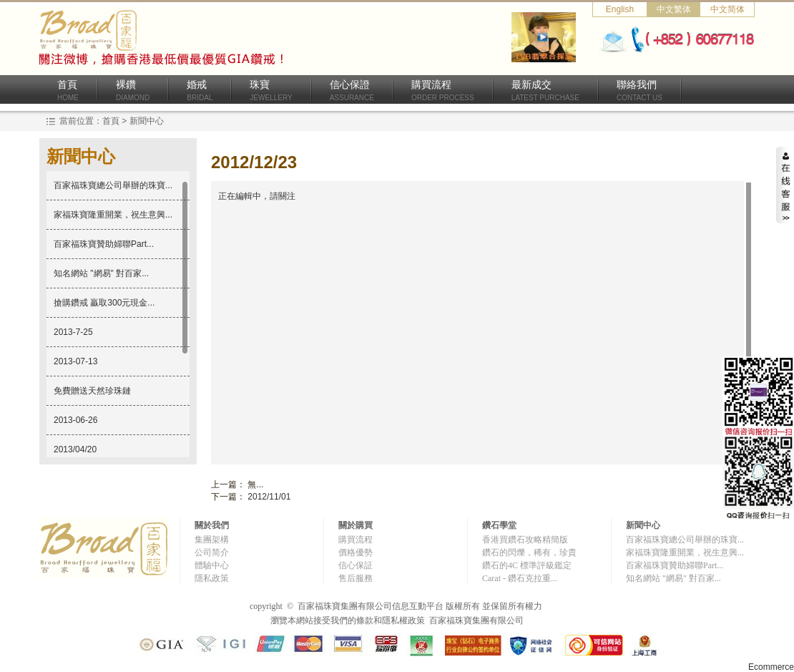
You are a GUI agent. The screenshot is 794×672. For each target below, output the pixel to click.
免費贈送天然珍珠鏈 (92, 391)
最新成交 (545, 91)
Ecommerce (771, 667)
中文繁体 (674, 9)
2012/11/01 (269, 497)
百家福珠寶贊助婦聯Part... (104, 244)
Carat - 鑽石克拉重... (520, 578)
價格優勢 (356, 552)
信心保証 (356, 565)
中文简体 (727, 9)
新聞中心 (147, 121)
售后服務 (356, 578)
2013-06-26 (75, 420)
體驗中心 (212, 565)
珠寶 (271, 91)
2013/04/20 (75, 449)
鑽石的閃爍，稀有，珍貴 (529, 552)
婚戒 (200, 91)
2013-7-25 (73, 332)
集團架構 (212, 540)
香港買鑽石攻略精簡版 (525, 540)
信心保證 (352, 91)
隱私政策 (212, 578)
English (620, 9)
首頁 (68, 91)
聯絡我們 (639, 91)
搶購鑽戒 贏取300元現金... (104, 303)
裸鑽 (133, 91)
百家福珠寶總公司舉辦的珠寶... (113, 185)
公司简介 (212, 552)
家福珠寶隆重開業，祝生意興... (113, 215)
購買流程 (443, 91)
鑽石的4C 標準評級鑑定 (527, 565)
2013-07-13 (75, 361)
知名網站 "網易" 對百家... (101, 273)
